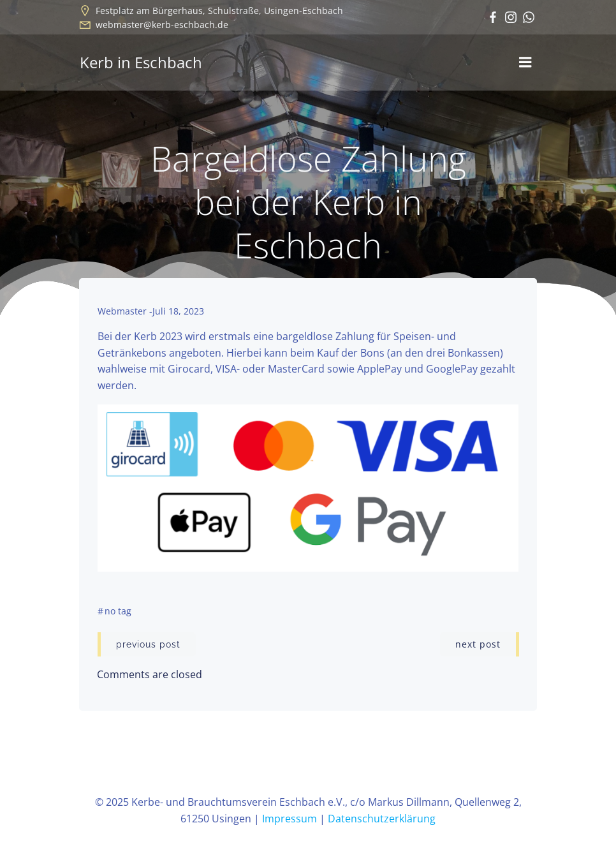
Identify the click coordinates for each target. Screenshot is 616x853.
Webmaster (122, 312)
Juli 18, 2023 (178, 312)
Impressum (290, 819)
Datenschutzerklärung (382, 819)
